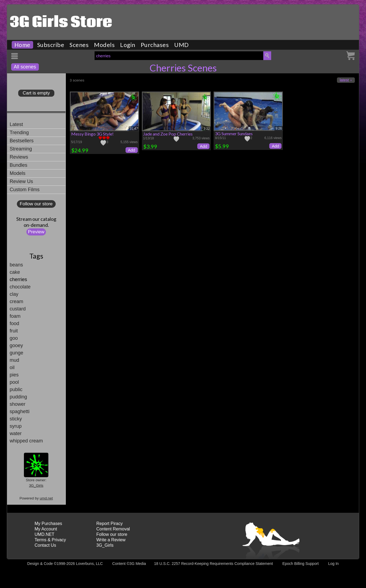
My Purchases (48, 523)
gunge (17, 353)
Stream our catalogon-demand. (36, 222)
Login (128, 45)
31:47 (134, 129)
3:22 (207, 129)
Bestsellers (22, 141)
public (16, 389)
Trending (19, 133)
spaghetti (20, 411)
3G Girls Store (61, 22)
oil (12, 367)
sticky (16, 419)
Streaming (21, 149)
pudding (18, 397)
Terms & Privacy (50, 540)
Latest (16, 124)
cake (15, 272)
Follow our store (36, 204)
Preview (36, 232)
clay (14, 294)
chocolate (20, 287)
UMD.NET (44, 534)
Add (132, 150)
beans (16, 265)
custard (18, 309)
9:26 (279, 128)
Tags (36, 256)
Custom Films (25, 190)
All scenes (25, 67)
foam (15, 316)
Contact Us (45, 545)
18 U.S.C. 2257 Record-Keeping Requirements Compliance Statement (213, 564)
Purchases (155, 45)
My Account (46, 529)
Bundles (19, 165)
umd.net (46, 498)
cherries (18, 279)
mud (15, 360)
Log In (334, 564)
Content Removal (113, 529)
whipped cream (26, 441)
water (16, 433)
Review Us (21, 181)
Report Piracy (110, 523)
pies (14, 375)
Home (22, 45)
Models (104, 45)
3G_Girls (36, 485)
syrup (16, 426)
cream (17, 301)
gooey (16, 345)
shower (18, 404)
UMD (182, 45)
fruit (14, 331)
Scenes (79, 45)
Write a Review (111, 540)
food (15, 323)
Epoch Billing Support (301, 564)
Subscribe (51, 45)
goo (14, 338)
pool (14, 382)
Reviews (19, 157)
